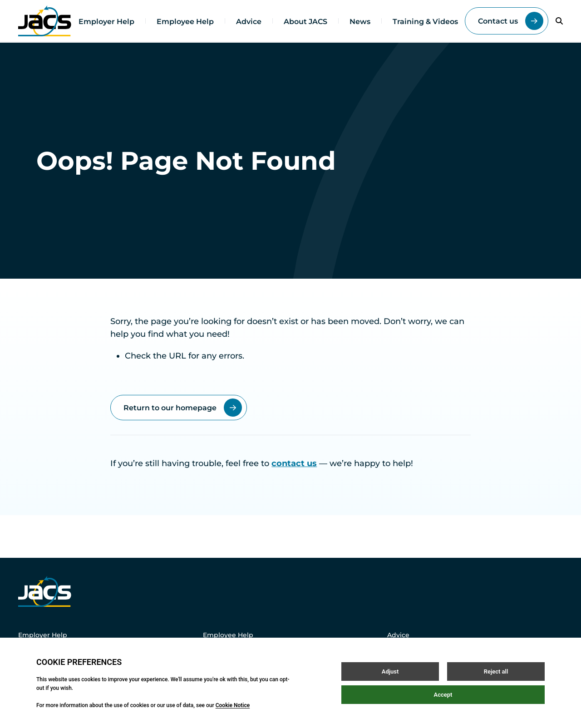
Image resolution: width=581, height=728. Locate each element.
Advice (249, 22)
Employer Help (106, 22)
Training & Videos (425, 22)
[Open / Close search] (559, 21)
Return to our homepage (183, 408)
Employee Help (185, 22)
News (360, 22)
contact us (294, 463)
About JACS (305, 22)
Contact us (511, 21)
